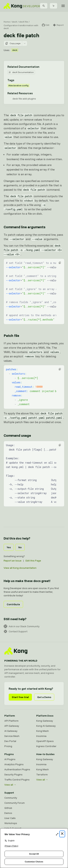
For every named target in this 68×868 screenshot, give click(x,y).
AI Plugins (10, 759)
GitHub (8, 808)
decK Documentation (21, 72)
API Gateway (12, 726)
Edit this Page (33, 561)
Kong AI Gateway (46, 726)
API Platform (11, 721)
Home (7, 22)
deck (15, 50)
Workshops (11, 823)
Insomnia (41, 736)
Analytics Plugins (14, 764)
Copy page (13, 43)
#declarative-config (18, 85)
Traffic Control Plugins (17, 780)
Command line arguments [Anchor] (24, 227)
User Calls (10, 818)
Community (11, 798)
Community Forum (15, 803)
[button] (60, 263)
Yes (9, 547)
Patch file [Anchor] (11, 335)
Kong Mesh (43, 731)
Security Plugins (13, 774)
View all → (10, 785)
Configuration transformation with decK (21, 27)
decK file (24, 22)
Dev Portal (10, 741)
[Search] (44, 6)
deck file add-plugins (24, 99)
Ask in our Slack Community (22, 626)
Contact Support (16, 631)
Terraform (42, 774)
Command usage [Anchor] (17, 435)
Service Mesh (12, 736)
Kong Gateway (45, 721)
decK (15, 22)
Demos (8, 813)
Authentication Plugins (17, 769)
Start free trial (20, 697)
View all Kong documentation (20, 568)
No (20, 547)
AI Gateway (11, 731)
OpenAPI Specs (45, 741)
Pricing (8, 746)
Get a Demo (44, 697)
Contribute (13, 604)
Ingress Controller (46, 746)
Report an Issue (13, 561)
